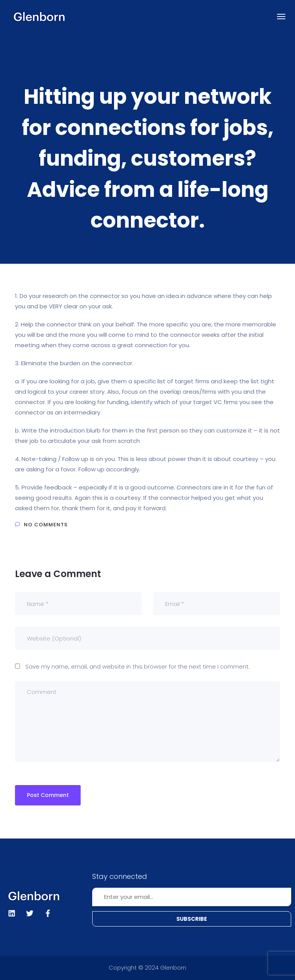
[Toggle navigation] (281, 17)
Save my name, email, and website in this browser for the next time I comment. (138, 666)
